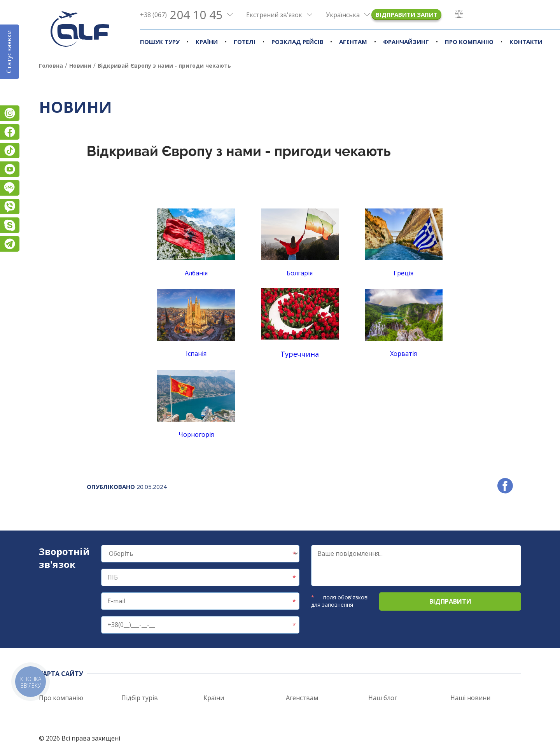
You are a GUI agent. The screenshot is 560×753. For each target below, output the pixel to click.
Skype (10, 225)
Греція (403, 273)
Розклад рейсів (297, 42)
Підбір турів (140, 698)
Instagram (10, 113)
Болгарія (300, 273)
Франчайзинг (406, 42)
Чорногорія (196, 434)
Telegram (10, 244)
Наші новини (470, 698)
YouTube (10, 169)
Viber (10, 207)
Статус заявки (9, 52)
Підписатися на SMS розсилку (10, 188)
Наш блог (383, 698)
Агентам (353, 42)
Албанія (196, 243)
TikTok (10, 151)
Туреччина (300, 354)
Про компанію (469, 42)
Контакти (526, 42)
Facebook (10, 132)
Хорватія (403, 354)
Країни (207, 42)
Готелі (245, 42)
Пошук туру (160, 42)
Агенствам (302, 698)
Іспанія (196, 354)
